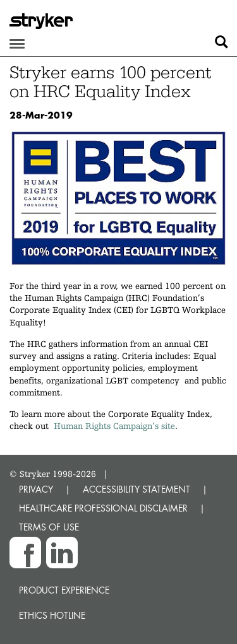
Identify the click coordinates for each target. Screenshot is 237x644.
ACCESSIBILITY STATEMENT (137, 489)
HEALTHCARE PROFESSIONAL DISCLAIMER (103, 508)
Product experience (64, 590)
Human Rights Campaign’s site (114, 426)
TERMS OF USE (49, 527)
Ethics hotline (52, 615)
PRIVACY (36, 489)
